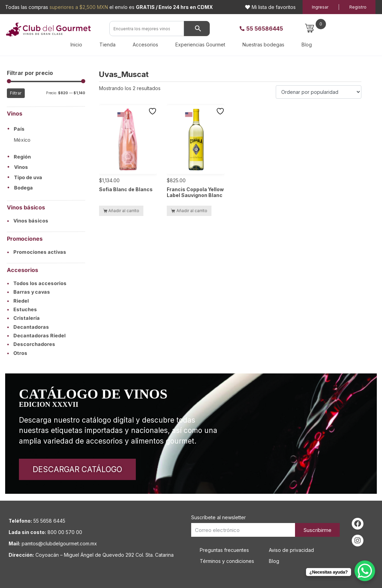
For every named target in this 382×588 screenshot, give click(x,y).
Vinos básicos (28, 221)
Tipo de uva (28, 177)
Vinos (21, 167)
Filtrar (16, 93)
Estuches (22, 309)
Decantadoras (28, 327)
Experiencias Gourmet (200, 45)
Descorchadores (31, 345)
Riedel (18, 301)
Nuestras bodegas (263, 45)
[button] (46, 129)
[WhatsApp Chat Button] (365, 571)
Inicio (76, 45)
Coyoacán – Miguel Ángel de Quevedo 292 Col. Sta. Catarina (105, 555)
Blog (307, 45)
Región (22, 157)
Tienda (107, 45)
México (22, 140)
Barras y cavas (29, 292)
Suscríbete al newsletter (219, 517)
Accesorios (145, 45)
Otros (17, 353)
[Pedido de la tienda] (319, 92)
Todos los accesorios (37, 283)
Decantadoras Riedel (36, 336)
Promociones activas (37, 252)
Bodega (24, 188)
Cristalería (23, 318)
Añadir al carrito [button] (124, 211)
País (19, 129)
